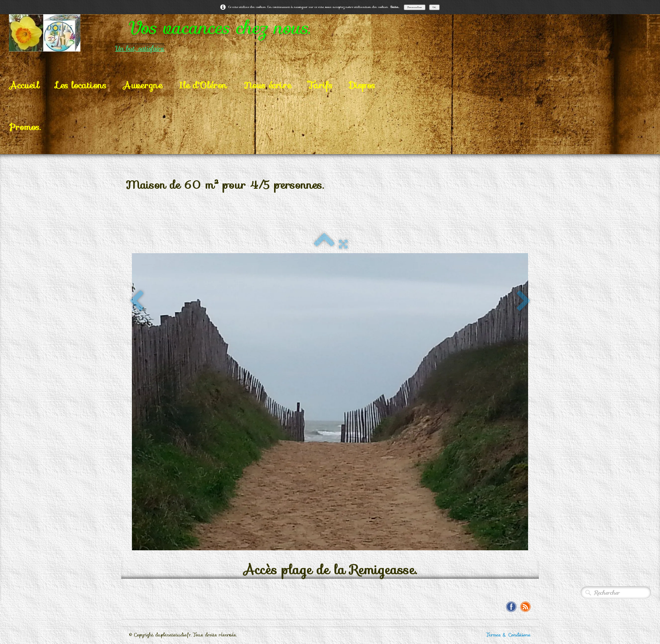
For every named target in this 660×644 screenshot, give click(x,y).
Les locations (81, 85)
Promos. (25, 127)
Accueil (24, 85)
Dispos (362, 85)
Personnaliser (415, 7)
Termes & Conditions (509, 635)
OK (434, 7)
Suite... (395, 7)
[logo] (195, 33)
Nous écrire (267, 85)
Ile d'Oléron (203, 85)
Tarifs (320, 85)
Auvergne (143, 85)
